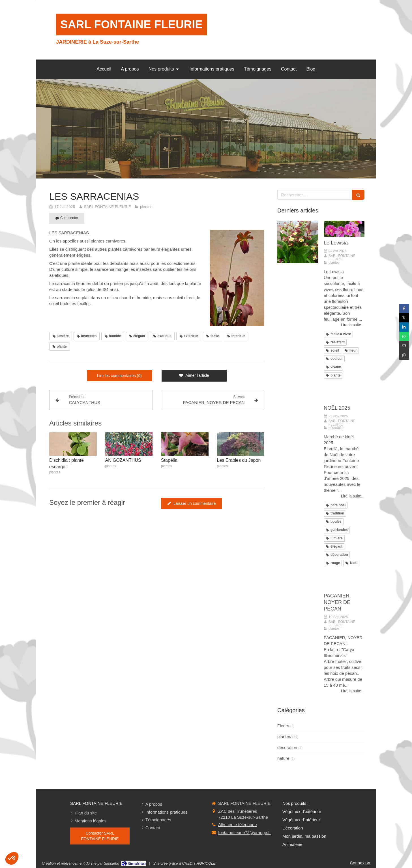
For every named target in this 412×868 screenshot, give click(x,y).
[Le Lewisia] (344, 229)
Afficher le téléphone (238, 825)
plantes (284, 736)
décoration (287, 747)
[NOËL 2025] (344, 394)
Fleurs (283, 726)
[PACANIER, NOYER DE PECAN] (344, 582)
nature (283, 758)
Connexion (360, 863)
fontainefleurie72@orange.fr (244, 832)
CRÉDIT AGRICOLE (199, 863)
